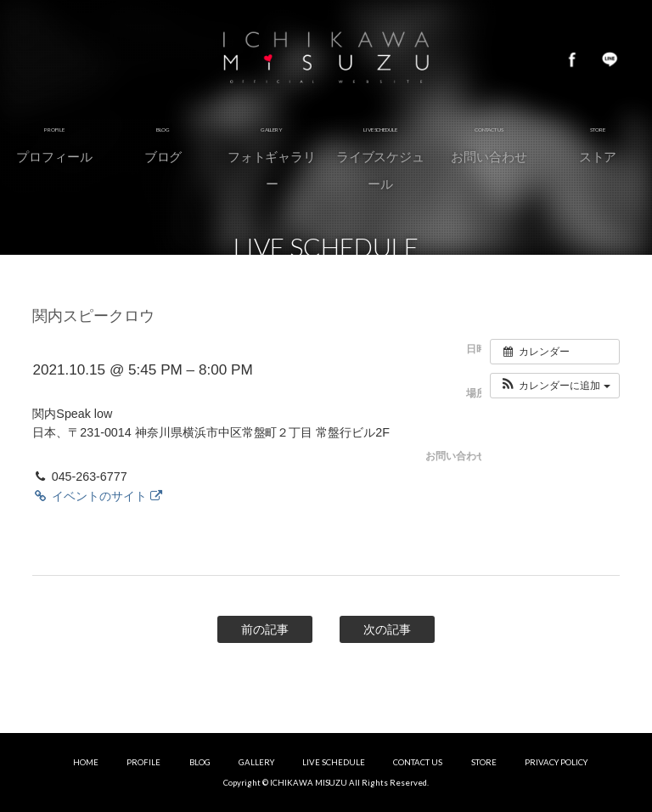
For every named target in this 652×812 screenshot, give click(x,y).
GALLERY (256, 762)
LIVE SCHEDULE (334, 762)
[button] (555, 386)
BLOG (200, 762)
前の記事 (265, 629)
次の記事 (387, 629)
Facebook (572, 59)
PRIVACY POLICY (556, 762)
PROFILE (143, 762)
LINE (610, 59)
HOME (86, 762)
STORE (484, 762)
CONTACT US (418, 762)
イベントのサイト (97, 496)
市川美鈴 (326, 59)
